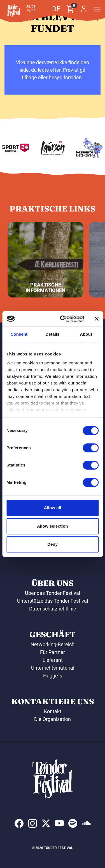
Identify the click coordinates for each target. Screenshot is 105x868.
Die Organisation (53, 719)
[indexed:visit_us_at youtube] (59, 823)
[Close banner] (97, 319)
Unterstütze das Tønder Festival (53, 601)
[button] (13, 11)
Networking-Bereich (53, 644)
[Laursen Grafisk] (61, 148)
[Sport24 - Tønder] (24, 148)
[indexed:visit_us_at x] (46, 823)
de (56, 9)
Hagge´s (53, 676)
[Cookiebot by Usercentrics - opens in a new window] (63, 319)
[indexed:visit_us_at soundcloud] (86, 823)
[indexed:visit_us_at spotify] (73, 823)
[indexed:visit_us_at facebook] (19, 823)
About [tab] (86, 334)
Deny (53, 544)
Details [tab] (53, 334)
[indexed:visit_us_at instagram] (32, 823)
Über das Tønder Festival (53, 593)
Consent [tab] (19, 334)
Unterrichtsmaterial (53, 668)
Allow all (53, 508)
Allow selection (53, 526)
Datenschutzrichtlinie (53, 609)
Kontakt (53, 711)
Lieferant (53, 660)
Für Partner (53, 652)
